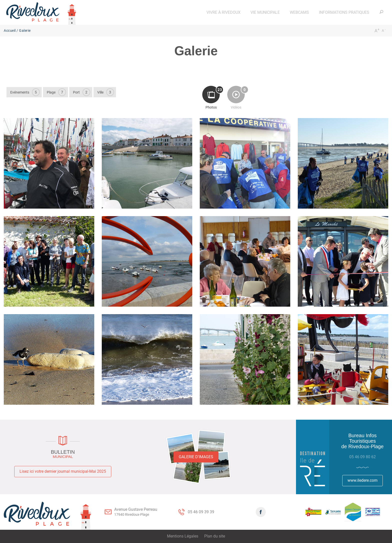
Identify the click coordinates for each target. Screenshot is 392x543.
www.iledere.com (362, 480)
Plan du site (215, 536)
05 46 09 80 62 (362, 457)
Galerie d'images (196, 457)
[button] (223, 12)
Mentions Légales (183, 536)
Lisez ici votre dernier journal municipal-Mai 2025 (63, 471)
